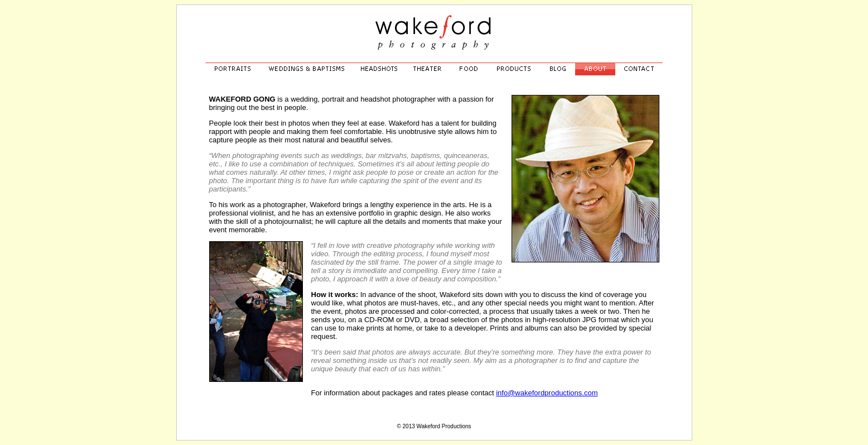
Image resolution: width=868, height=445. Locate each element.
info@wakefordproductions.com (547, 393)
